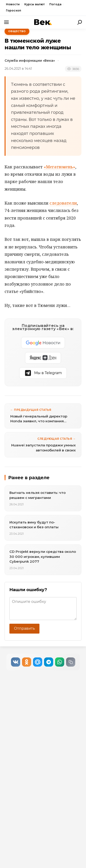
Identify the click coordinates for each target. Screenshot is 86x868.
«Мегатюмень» (60, 167)
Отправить (24, 628)
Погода (55, 4)
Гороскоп (14, 10)
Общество (17, 31)
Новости (13, 4)
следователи (63, 203)
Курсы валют (35, 4)
